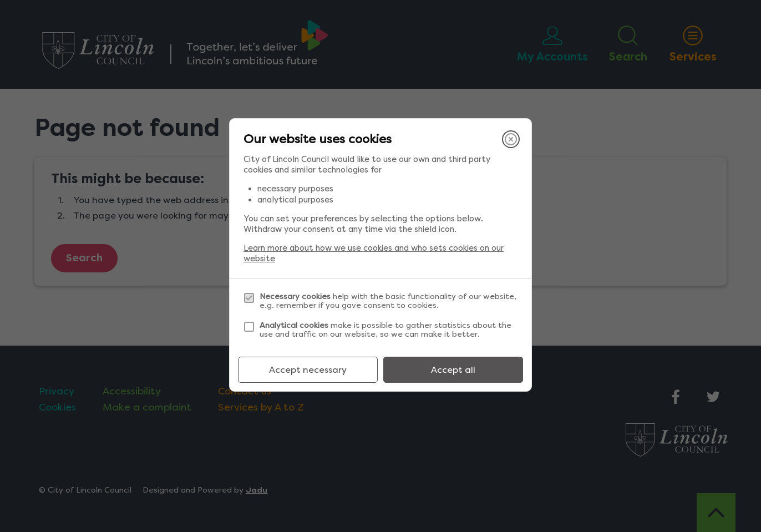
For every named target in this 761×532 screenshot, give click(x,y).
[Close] (511, 139)
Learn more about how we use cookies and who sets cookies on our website (374, 253)
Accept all (453, 370)
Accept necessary (308, 370)
